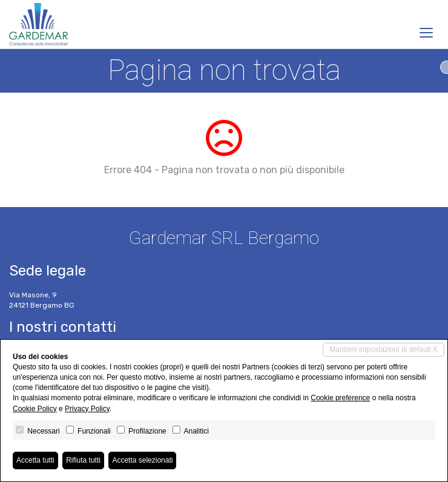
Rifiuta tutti (83, 460)
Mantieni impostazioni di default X (384, 349)
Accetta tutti (35, 460)
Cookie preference (340, 398)
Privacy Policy (87, 409)
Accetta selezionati (142, 460)
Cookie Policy (35, 409)
